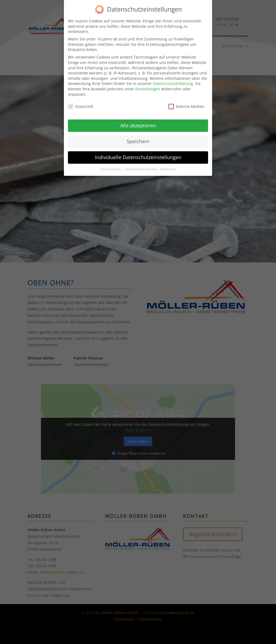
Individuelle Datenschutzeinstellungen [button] (138, 156)
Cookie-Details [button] (111, 168)
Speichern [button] (138, 140)
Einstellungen (148, 88)
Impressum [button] (168, 168)
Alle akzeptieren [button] (138, 124)
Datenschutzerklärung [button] (141, 168)
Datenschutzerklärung (173, 82)
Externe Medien (187, 105)
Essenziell (81, 105)
